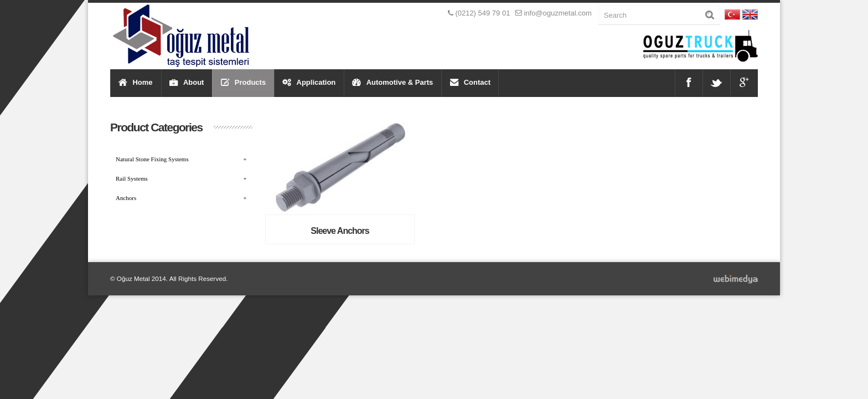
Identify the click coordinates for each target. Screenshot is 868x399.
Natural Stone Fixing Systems (181, 159)
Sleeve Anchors (340, 231)
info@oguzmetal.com (557, 13)
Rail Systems (181, 178)
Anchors (181, 198)
